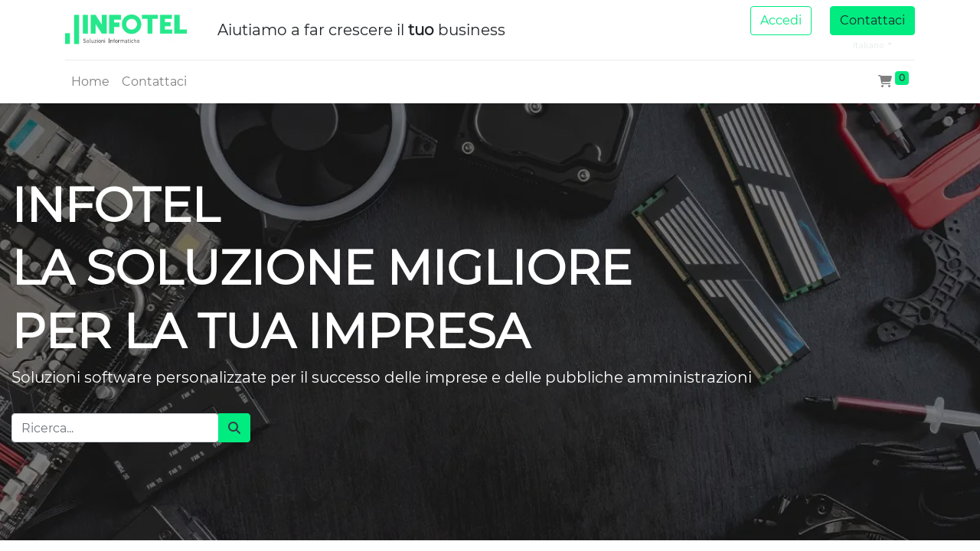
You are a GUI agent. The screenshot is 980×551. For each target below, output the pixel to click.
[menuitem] (90, 82)
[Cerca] (234, 428)
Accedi (781, 20)
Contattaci (872, 20)
